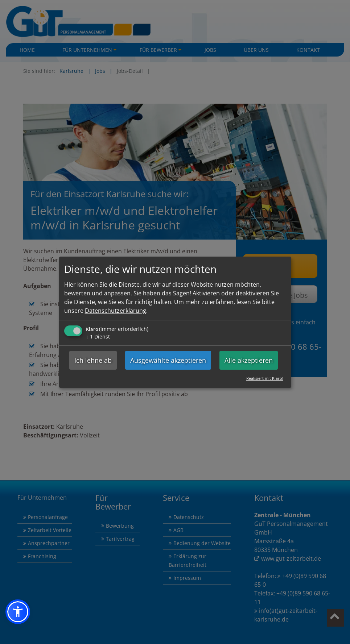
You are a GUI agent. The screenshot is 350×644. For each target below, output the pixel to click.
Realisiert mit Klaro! (265, 378)
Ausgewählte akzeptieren (168, 360)
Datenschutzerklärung (116, 311)
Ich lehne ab (93, 360)
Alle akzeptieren (249, 360)
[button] (18, 612)
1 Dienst (98, 336)
